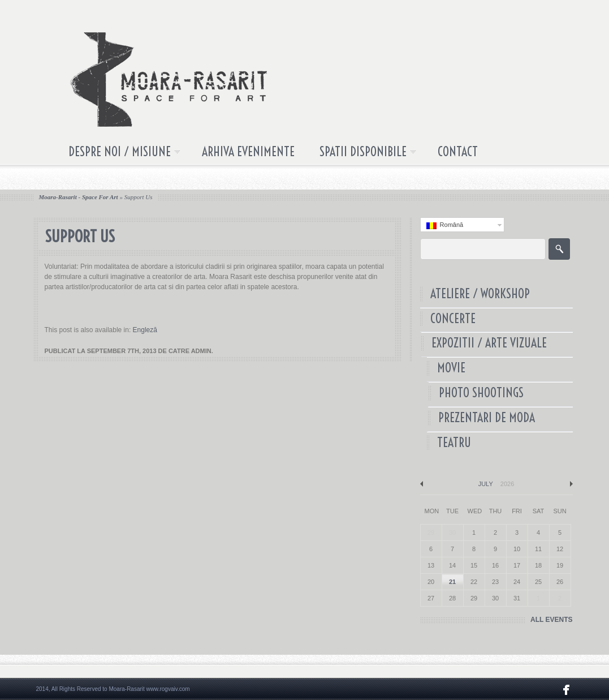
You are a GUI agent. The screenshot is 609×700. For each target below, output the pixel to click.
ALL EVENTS (551, 620)
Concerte (453, 319)
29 (474, 598)
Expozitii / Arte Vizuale (492, 343)
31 (517, 598)
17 (517, 565)
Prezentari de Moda (485, 418)
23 (495, 582)
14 (452, 565)
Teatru (452, 443)
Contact (458, 152)
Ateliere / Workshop (480, 294)
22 (474, 582)
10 (517, 549)
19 (560, 565)
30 (495, 598)
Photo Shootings (480, 393)
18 (538, 565)
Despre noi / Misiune (118, 154)
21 (452, 582)
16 (495, 565)
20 (431, 582)
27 (431, 598)
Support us (139, 197)
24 (517, 582)
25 (538, 582)
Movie (452, 368)
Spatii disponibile (362, 154)
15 (474, 565)
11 (538, 549)
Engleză (145, 330)
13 (431, 565)
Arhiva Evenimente (248, 152)
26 (560, 582)
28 (452, 598)
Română (445, 225)
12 (560, 549)
